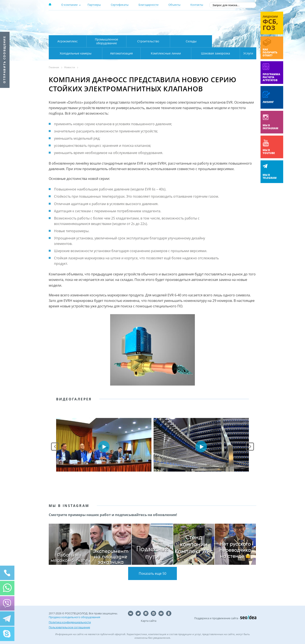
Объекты (174, 5)
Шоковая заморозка (201, 53)
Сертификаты (120, 5)
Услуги (245, 53)
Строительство (148, 41)
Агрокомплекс (68, 41)
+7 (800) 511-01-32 (222, 23)
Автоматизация (75, 53)
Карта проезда (131, 30)
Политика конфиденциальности (70, 622)
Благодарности (148, 5)
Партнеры (94, 5)
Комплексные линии (134, 53)
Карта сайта (149, 621)
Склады (191, 41)
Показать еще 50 (152, 573)
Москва (123, 18)
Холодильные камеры (234, 41)
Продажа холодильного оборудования (74, 617)
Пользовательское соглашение (69, 627)
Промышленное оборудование (107, 41)
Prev (55, 447)
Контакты (197, 5)
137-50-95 (222, 18)
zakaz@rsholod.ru (229, 30)
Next (250, 447)
